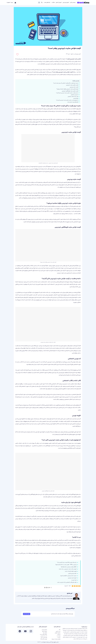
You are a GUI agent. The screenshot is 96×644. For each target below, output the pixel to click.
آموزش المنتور (59, 3)
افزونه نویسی (76, 98)
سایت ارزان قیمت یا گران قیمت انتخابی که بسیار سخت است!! (66, 83)
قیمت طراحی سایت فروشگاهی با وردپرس (70, 91)
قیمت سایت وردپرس (74, 87)
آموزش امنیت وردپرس (72, 578)
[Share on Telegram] (45, 588)
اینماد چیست (74, 580)
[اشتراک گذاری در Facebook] (51, 588)
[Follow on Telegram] (20, 632)
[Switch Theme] (39, 3)
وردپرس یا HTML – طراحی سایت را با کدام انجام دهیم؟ (66, 565)
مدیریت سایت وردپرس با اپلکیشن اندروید (68, 576)
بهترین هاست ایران (20, 351)
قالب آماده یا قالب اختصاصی (73, 97)
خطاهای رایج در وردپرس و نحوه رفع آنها (69, 567)
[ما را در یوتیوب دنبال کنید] (25, 632)
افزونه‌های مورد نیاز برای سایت (73, 102)
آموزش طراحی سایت (41, 72)
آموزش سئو (45, 633)
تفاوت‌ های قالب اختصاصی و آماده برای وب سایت (67, 582)
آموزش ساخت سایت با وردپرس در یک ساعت (68, 569)
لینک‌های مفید (47, 3)
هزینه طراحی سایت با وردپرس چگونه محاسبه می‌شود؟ (67, 89)
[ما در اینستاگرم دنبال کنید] (31, 632)
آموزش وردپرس (66, 3)
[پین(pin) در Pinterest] (48, 588)
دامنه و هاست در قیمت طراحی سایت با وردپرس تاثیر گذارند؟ (67, 93)
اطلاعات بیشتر (76, 639)
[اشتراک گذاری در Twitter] (50, 588)
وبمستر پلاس (73, 3)
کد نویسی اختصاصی (74, 95)
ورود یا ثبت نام (27, 614)
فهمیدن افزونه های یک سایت (71, 571)
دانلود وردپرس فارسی (72, 574)
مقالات (53, 3)
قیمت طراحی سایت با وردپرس (72, 85)
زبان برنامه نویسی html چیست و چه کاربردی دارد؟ (67, 562)
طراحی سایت (74, 62)
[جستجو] (42, 3)
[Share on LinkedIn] (46, 588)
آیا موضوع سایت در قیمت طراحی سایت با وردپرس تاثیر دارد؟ (67, 100)
